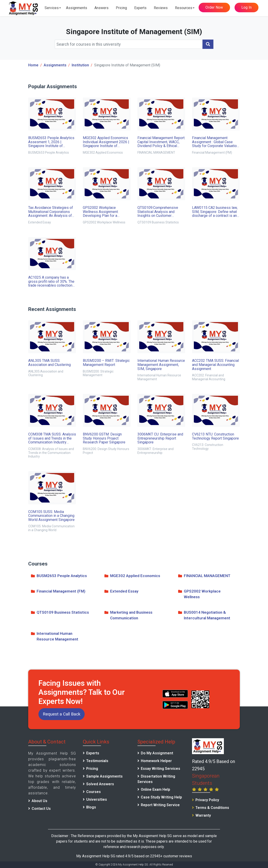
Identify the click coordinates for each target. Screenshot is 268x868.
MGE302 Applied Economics (132, 576)
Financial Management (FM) (58, 592)
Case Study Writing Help (161, 797)
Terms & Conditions (212, 808)
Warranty (203, 815)
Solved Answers (100, 784)
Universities (97, 799)
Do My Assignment (157, 753)
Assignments (77, 8)
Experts (140, 8)
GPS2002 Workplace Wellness (199, 594)
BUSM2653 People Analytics (59, 576)
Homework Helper (156, 761)
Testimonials (97, 761)
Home (33, 65)
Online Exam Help (155, 789)
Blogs (91, 807)
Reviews (161, 8)
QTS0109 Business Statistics (60, 613)
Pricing (121, 8)
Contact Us (41, 809)
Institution (80, 65)
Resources (184, 8)
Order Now (214, 7)
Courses (94, 792)
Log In (247, 7)
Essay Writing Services (161, 769)
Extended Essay (121, 592)
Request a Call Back (62, 714)
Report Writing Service (160, 805)
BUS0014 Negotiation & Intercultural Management (204, 616)
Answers (101, 8)
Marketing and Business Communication (128, 616)
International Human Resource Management (55, 637)
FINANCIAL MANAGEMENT (204, 576)
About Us (39, 801)
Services (52, 8)
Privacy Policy (207, 800)
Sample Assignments (104, 776)
